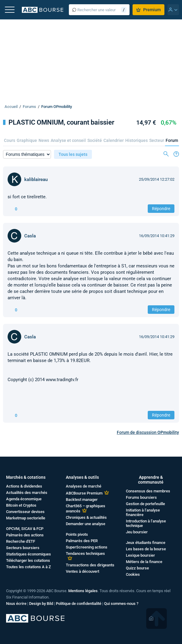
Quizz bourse (137, 568)
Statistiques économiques (29, 554)
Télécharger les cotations (28, 560)
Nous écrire (16, 604)
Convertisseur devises (25, 512)
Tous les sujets (73, 154)
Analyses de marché (84, 486)
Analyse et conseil (68, 140)
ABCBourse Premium (84, 493)
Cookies (133, 574)
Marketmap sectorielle (26, 518)
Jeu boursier (137, 532)
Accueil (11, 107)
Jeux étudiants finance (146, 543)
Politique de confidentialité (79, 604)
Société (95, 140)
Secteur (157, 140)
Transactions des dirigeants (90, 565)
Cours (10, 140)
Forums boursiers (141, 497)
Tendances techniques (85, 553)
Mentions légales (83, 591)
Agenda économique (24, 499)
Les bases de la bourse (146, 549)
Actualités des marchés (27, 493)
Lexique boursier (140, 555)
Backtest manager (82, 500)
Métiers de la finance (144, 562)
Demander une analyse (86, 524)
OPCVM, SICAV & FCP (25, 529)
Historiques (136, 140)
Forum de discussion (148, 432)
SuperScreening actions (87, 547)
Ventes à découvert (83, 571)
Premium (148, 10)
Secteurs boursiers (23, 548)
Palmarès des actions (25, 535)
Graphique (27, 140)
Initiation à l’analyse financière (143, 512)
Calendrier (114, 140)
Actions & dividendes (24, 486)
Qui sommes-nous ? (121, 604)
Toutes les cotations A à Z (29, 567)
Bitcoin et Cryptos (21, 505)
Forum (172, 140)
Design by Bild (41, 604)
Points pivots (77, 534)
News (44, 140)
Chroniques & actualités (86, 517)
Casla (30, 236)
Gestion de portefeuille (145, 504)
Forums (29, 107)
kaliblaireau (36, 179)
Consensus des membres (148, 491)
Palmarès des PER (82, 541)
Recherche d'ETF (21, 541)
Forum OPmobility (57, 107)
